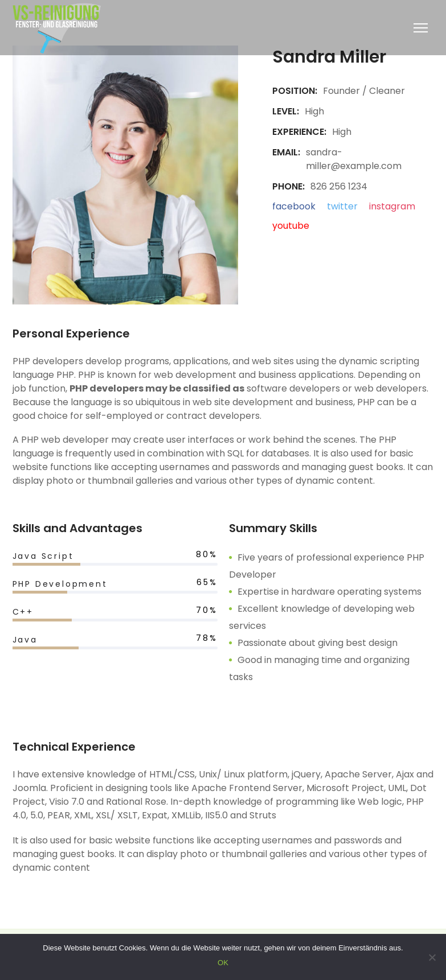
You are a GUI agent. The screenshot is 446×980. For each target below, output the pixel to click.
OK (223, 963)
